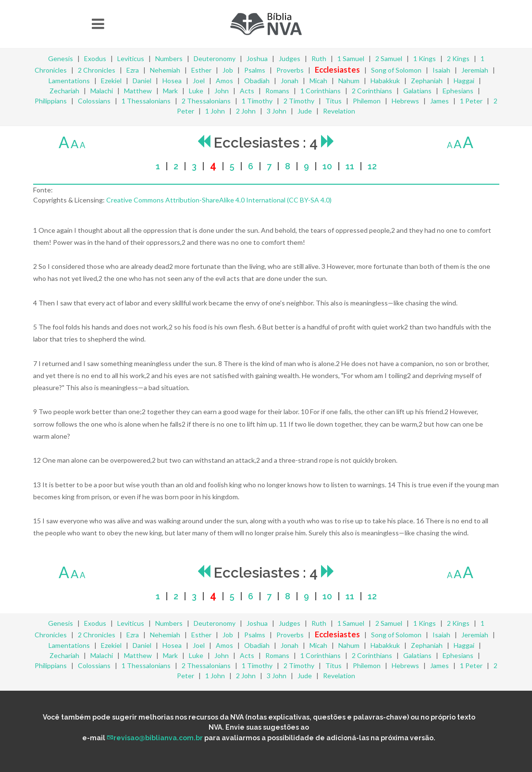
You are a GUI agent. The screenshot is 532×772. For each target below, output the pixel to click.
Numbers (169, 58)
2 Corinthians (372, 91)
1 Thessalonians (146, 101)
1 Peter (471, 101)
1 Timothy (257, 101)
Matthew (138, 91)
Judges (290, 58)
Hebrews (405, 101)
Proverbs (290, 70)
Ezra (133, 70)
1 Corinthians (321, 91)
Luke (196, 91)
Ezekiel (111, 81)
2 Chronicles (97, 70)
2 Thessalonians (206, 101)
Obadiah (257, 81)
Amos (224, 81)
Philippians (51, 101)
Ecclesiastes (337, 70)
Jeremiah (475, 70)
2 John (246, 111)
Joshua (257, 58)
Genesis (61, 58)
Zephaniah (427, 81)
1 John (215, 111)
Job (228, 70)
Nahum (349, 81)
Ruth (319, 58)
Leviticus (131, 58)
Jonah (290, 81)
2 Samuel (389, 58)
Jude (305, 111)
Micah (318, 81)
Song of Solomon (396, 70)
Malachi (102, 91)
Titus (334, 101)
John (222, 91)
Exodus (95, 58)
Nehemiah (165, 70)
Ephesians (458, 91)
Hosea (172, 81)
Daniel (142, 81)
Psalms (255, 70)
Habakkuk (385, 81)
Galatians (417, 91)
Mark (170, 91)
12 (372, 166)
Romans (277, 91)
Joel (199, 81)
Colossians (94, 101)
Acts (247, 91)
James (439, 101)
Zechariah (64, 91)
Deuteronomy (215, 58)
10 (327, 166)
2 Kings (458, 58)
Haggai (464, 81)
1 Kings (425, 58)
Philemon (367, 101)
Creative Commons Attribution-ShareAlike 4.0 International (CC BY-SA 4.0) (219, 200)
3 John (277, 111)
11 (350, 166)
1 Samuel (351, 58)
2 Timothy (299, 101)
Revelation (339, 111)
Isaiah (441, 70)
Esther (201, 70)
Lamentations (69, 81)
